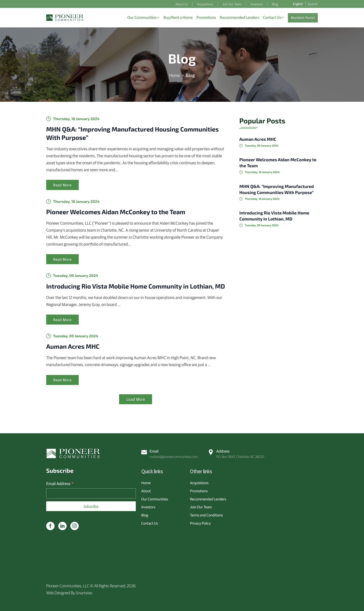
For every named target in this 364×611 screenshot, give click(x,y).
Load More (136, 413)
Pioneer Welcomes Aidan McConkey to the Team (124, 214)
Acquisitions (199, 482)
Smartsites (84, 593)
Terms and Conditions (206, 514)
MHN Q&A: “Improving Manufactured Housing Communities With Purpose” (121, 135)
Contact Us (150, 522)
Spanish (313, 4)
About (146, 490)
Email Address (60, 484)
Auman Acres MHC (76, 359)
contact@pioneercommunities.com (170, 453)
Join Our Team (201, 506)
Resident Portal (303, 18)
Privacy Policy (200, 522)
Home (175, 77)
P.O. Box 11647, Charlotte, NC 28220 (237, 453)
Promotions (199, 490)
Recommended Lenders (208, 498)
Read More (63, 187)
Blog (145, 514)
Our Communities (155, 498)
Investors (148, 506)
